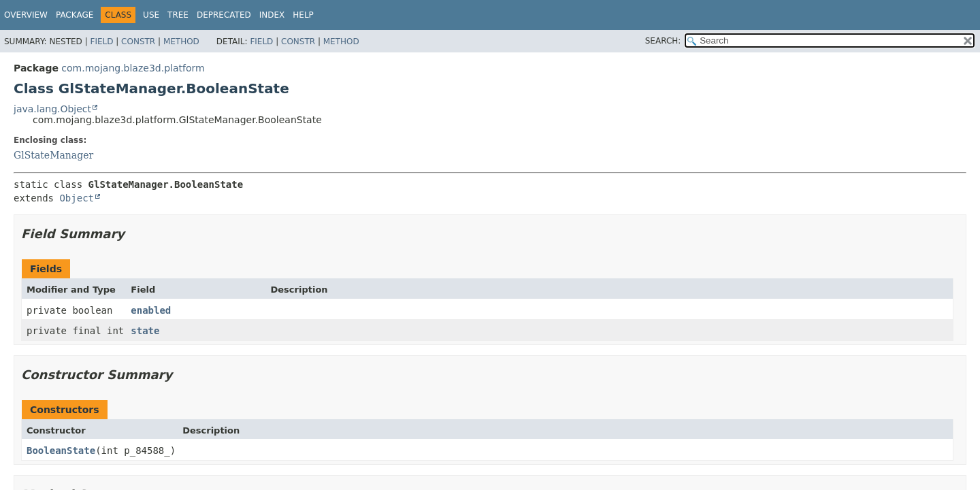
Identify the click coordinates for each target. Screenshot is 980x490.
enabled (151, 310)
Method (181, 42)
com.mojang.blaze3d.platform (133, 68)
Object (77, 198)
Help (303, 15)
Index (272, 15)
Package (75, 15)
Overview (26, 15)
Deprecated (224, 15)
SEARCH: (663, 41)
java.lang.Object (52, 109)
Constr (138, 42)
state (145, 331)
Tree (178, 15)
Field (101, 42)
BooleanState (61, 451)
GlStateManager (53, 155)
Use (151, 15)
